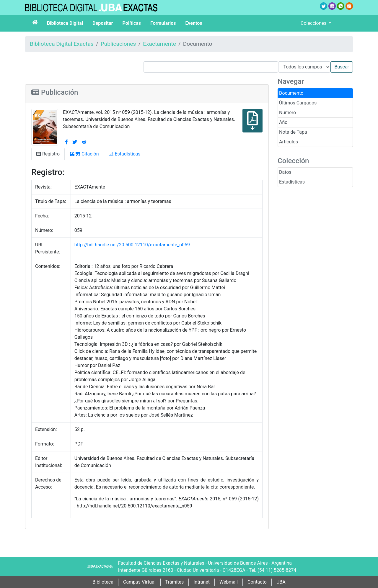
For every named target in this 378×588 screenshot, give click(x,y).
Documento (291, 93)
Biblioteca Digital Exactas (62, 44)
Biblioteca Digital (65, 23)
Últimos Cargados (298, 103)
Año (283, 122)
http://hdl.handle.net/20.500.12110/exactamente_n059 (132, 245)
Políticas (132, 23)
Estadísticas (292, 182)
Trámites (175, 582)
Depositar (103, 23)
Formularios (163, 23)
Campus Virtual (139, 582)
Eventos (194, 23)
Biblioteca (103, 582)
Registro (48, 154)
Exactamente (159, 44)
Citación (84, 154)
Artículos (289, 142)
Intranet (202, 582)
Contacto (257, 582)
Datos (285, 172)
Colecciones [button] (314, 23)
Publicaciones (118, 44)
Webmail (229, 582)
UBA (281, 582)
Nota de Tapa (293, 132)
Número (287, 113)
